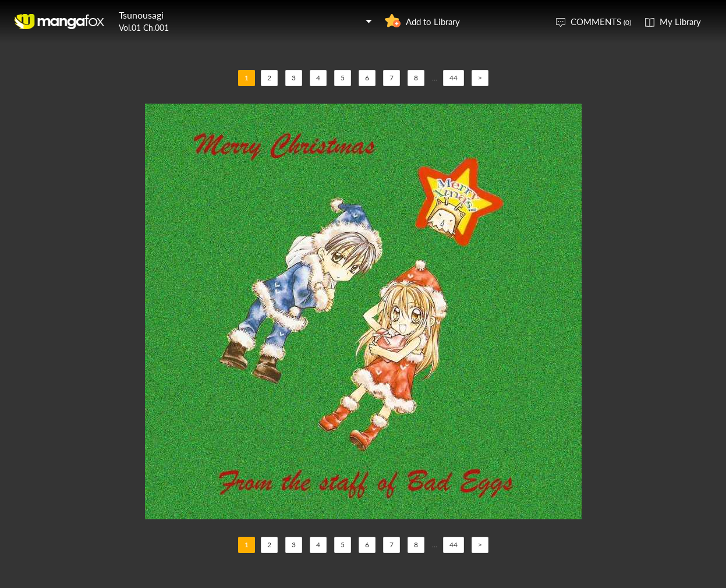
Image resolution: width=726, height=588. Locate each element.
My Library (680, 22)
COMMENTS (601, 22)
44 (454, 78)
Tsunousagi (141, 15)
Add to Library (433, 22)
